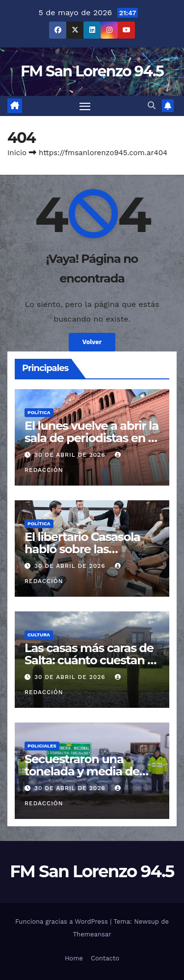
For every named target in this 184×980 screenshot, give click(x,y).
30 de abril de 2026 (71, 455)
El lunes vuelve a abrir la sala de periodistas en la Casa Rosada (92, 438)
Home (74, 958)
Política (39, 412)
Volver (92, 342)
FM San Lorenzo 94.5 (92, 71)
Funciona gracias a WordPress (63, 922)
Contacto (105, 958)
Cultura (39, 635)
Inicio (17, 153)
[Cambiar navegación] (85, 106)
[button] (152, 105)
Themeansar (92, 934)
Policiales (42, 746)
